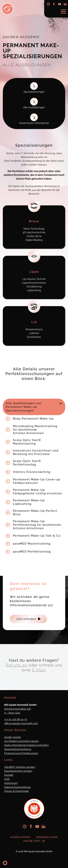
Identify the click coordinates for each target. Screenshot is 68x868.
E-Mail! (39, 670)
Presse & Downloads (16, 791)
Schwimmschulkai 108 (18, 709)
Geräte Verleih (13, 737)
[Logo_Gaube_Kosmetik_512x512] (7, 4)
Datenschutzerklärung (17, 787)
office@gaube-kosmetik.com (21, 723)
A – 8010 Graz (12, 713)
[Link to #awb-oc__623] (63, 12)
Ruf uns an (17, 665)
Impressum (11, 783)
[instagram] (48, 4)
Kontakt (9, 775)
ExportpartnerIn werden (18, 771)
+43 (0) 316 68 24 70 (16, 719)
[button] (34, 407)
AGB (7, 779)
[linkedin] (65, 4)
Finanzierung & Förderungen (21, 753)
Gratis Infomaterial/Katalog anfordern (26, 745)
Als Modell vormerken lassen (22, 741)
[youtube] (60, 4)
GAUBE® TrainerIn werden (20, 767)
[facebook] (54, 4)
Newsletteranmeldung (18, 749)
